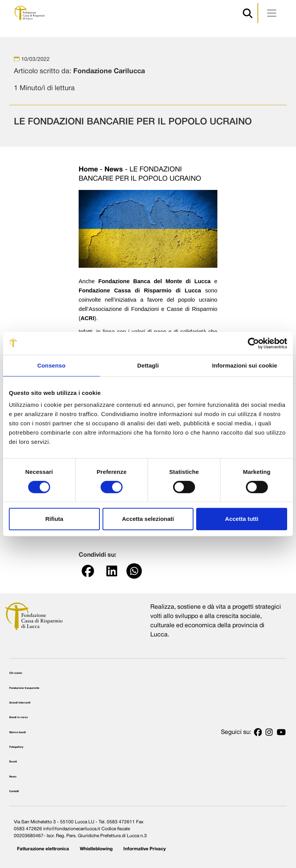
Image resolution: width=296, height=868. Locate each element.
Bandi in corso (18, 717)
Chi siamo (16, 673)
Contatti (14, 791)
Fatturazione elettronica (43, 849)
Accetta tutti (242, 519)
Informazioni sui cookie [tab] (245, 365)
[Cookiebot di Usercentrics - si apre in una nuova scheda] (253, 343)
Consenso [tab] (51, 365)
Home (88, 170)
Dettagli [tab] (148, 365)
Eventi (13, 762)
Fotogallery (16, 747)
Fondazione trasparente (24, 688)
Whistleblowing (96, 849)
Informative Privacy (145, 849)
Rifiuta (54, 519)
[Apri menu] (272, 13)
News (114, 170)
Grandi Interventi (20, 703)
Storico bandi (18, 732)
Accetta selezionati (148, 519)
